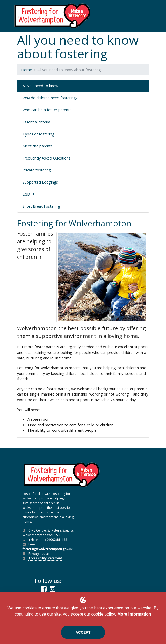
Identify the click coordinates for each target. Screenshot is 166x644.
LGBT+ (29, 194)
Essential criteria (36, 122)
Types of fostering (38, 134)
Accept (83, 632)
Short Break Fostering (41, 206)
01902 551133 (57, 540)
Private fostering (37, 170)
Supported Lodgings (40, 182)
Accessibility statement (45, 558)
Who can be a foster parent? (47, 110)
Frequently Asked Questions (46, 158)
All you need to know (40, 86)
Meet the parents (38, 146)
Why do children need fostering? (50, 98)
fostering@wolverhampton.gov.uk (47, 549)
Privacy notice (39, 554)
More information (134, 614)
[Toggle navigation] (146, 16)
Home (27, 70)
